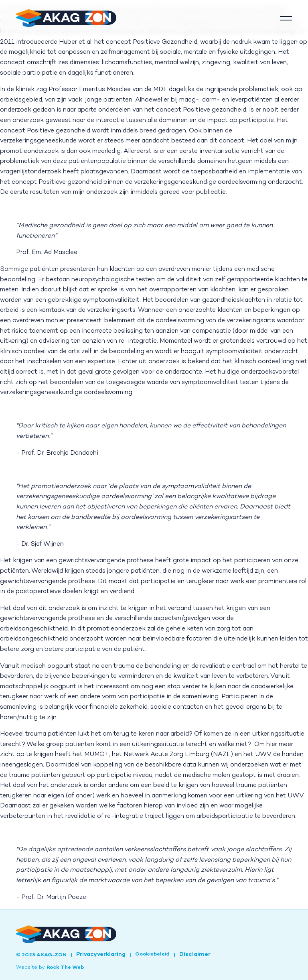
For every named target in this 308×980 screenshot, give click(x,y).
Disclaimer (195, 955)
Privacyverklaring (101, 955)
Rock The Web (65, 968)
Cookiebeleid (152, 954)
